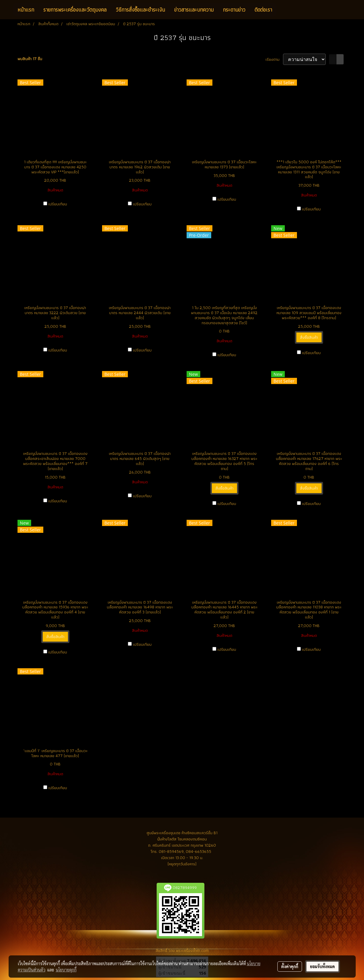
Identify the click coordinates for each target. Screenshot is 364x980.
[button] (282, 10)
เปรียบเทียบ (58, 204)
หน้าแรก (26, 10)
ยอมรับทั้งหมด (322, 966)
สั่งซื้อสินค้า (309, 337)
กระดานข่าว (234, 10)
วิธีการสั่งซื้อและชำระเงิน (140, 10)
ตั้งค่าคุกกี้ (290, 966)
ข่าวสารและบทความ (194, 10)
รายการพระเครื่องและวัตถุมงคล (75, 10)
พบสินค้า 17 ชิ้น (30, 59)
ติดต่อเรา (263, 10)
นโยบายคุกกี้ (66, 970)
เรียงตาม (274, 59)
